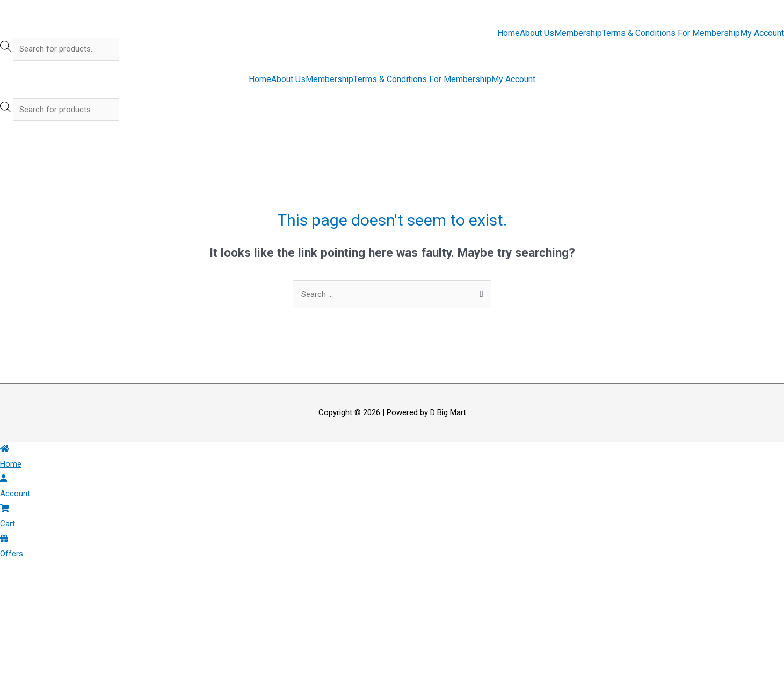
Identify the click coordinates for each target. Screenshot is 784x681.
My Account (762, 33)
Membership (578, 33)
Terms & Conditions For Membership (671, 33)
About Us (537, 33)
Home (509, 33)
